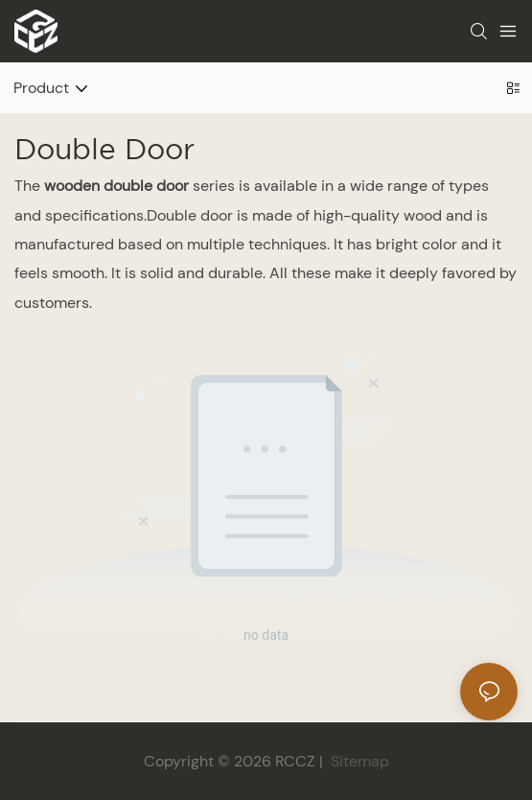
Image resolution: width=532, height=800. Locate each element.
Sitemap (358, 761)
